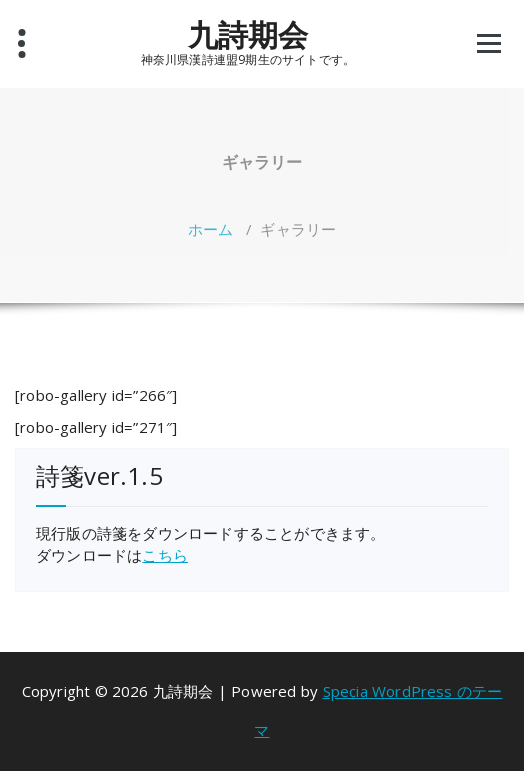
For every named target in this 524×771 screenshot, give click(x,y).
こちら (165, 555)
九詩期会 (248, 35)
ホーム (211, 229)
